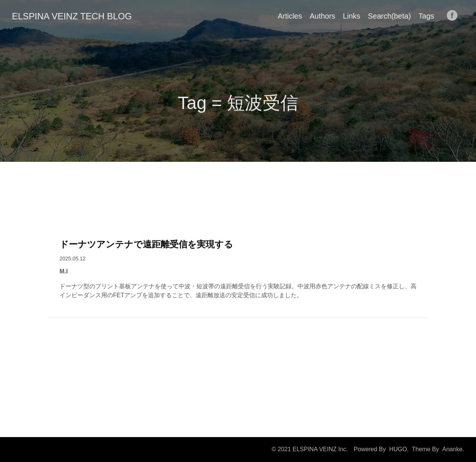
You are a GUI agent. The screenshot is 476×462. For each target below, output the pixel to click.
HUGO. (399, 449)
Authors (323, 16)
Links (352, 16)
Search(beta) (389, 16)
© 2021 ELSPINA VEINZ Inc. (310, 449)
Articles (290, 16)
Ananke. (453, 449)
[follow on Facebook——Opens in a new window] (454, 16)
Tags (426, 16)
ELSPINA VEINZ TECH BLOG (72, 16)
